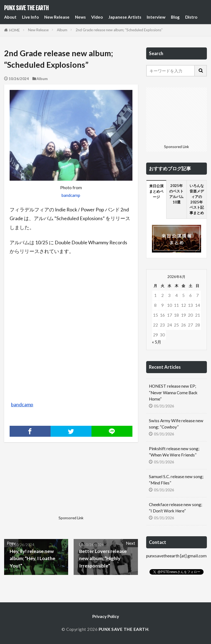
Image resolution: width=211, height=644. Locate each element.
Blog (175, 17)
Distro (191, 17)
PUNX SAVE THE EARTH (26, 8)
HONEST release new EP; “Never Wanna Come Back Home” (173, 392)
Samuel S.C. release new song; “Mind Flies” (176, 480)
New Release (57, 17)
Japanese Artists (125, 17)
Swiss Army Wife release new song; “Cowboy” (176, 424)
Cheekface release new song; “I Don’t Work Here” (176, 508)
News (80, 17)
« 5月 (157, 342)
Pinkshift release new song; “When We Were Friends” (174, 452)
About (10, 17)
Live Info (30, 17)
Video (97, 17)
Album (62, 30)
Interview (156, 17)
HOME (14, 30)
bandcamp (71, 195)
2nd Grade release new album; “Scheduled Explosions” (119, 30)
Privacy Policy (106, 616)
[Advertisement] (37, 486)
